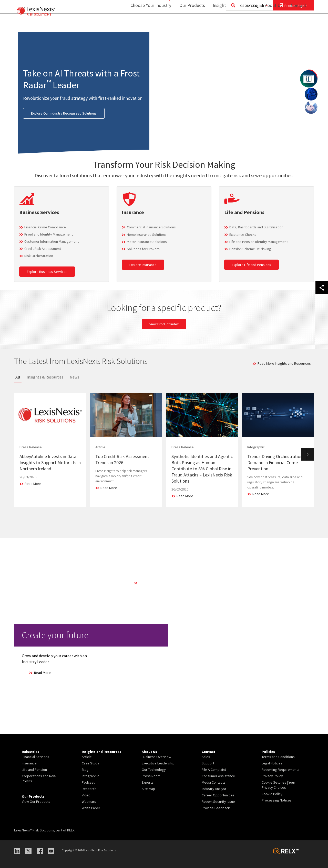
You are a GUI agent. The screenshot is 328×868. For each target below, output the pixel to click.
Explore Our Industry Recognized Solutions (64, 113)
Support (208, 763)
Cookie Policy (272, 794)
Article (87, 757)
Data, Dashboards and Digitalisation (256, 227)
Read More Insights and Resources (284, 363)
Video (86, 795)
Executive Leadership (158, 763)
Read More (33, 484)
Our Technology (154, 770)
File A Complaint (214, 770)
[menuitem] (189, 25)
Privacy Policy (272, 776)
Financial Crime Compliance (45, 227)
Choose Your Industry (144, 24)
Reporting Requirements (281, 770)
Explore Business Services (47, 272)
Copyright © (69, 850)
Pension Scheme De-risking (250, 249)
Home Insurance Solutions (147, 235)
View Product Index (164, 324)
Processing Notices (277, 800)
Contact (299, 24)
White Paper (91, 808)
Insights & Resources (45, 377)
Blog (85, 770)
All (18, 377)
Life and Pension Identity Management (259, 242)
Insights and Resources (232, 24)
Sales (206, 757)
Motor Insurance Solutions (147, 242)
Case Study (90, 763)
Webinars (89, 802)
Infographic (90, 776)
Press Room (151, 776)
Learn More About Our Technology (165, 583)
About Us (270, 24)
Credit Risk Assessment (43, 249)
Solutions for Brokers (143, 249)
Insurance (29, 763)
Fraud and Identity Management (49, 234)
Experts (148, 782)
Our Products (189, 24)
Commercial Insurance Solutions (151, 227)
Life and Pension (34, 770)
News (74, 377)
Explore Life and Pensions (252, 265)
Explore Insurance (143, 265)
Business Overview (156, 757)
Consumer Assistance (218, 776)
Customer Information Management (52, 241)
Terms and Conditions (278, 757)
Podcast (88, 782)
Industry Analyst (214, 789)
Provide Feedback (216, 808)
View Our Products (36, 802)
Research (89, 789)
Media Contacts (214, 782)
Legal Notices (272, 763)
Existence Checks (243, 235)
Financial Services (35, 757)
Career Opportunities (218, 795)
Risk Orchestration (39, 256)
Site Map (148, 789)
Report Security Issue (218, 802)
